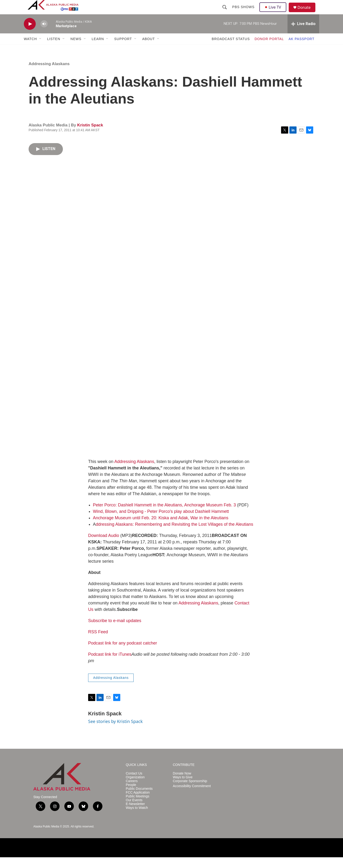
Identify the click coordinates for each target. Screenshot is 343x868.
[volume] (44, 35)
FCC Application (138, 803)
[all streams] (303, 35)
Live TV (274, 12)
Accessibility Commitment (192, 797)
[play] (30, 35)
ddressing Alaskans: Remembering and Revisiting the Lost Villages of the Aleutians (174, 535)
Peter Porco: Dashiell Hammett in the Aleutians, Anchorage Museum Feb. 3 (164, 516)
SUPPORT (123, 50)
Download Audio (104, 546)
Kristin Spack (90, 136)
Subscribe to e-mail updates (115, 631)
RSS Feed (98, 643)
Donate (307, 13)
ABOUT (149, 50)
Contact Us (134, 784)
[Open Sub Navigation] (40, 50)
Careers (132, 792)
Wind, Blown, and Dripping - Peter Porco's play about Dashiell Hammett (161, 522)
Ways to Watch (137, 819)
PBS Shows (244, 12)
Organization (135, 788)
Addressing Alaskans (49, 75)
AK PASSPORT (301, 50)
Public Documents (139, 799)
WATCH (30, 50)
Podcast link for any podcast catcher (123, 654)
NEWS (76, 50)
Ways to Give (183, 788)
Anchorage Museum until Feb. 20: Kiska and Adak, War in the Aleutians (161, 529)
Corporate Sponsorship (190, 792)
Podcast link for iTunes (110, 665)
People (131, 796)
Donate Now (182, 784)
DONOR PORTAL (269, 50)
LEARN (98, 50)
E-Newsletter (135, 815)
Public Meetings (138, 807)
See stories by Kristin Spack (115, 732)
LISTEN (54, 50)
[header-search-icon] (225, 12)
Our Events (134, 811)
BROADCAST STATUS (231, 50)
